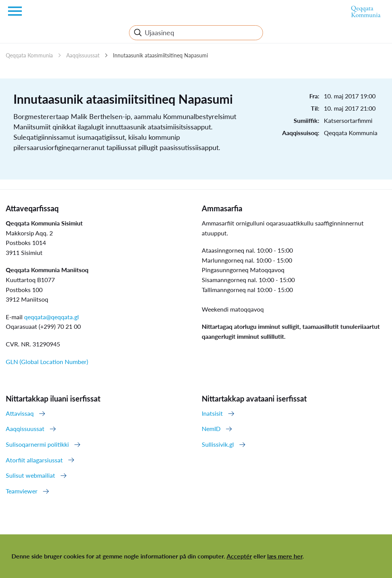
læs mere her (285, 556)
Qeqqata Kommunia (29, 55)
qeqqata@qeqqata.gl (51, 317)
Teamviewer (22, 491)
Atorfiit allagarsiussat (34, 460)
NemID (211, 429)
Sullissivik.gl (218, 444)
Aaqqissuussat (83, 55)
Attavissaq (20, 413)
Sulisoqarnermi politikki (37, 444)
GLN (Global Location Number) (47, 362)
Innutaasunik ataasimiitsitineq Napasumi (160, 55)
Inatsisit (212, 413)
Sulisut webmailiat (30, 475)
